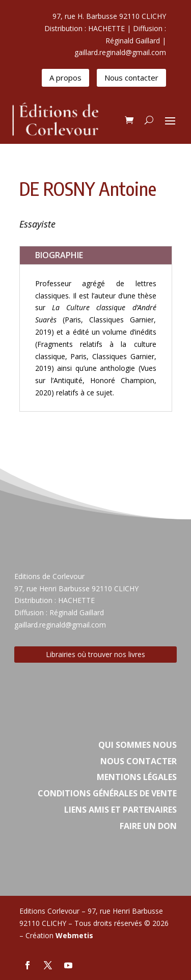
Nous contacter (131, 78)
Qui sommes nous (138, 745)
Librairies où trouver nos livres (95, 654)
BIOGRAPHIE (59, 255)
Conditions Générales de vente (107, 793)
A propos (65, 78)
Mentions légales (137, 777)
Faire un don (148, 826)
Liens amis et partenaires (120, 810)
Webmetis (74, 935)
